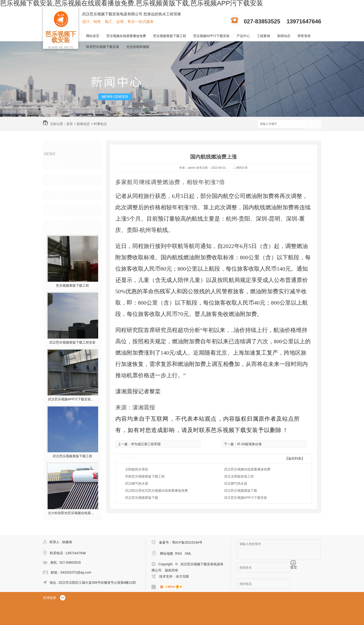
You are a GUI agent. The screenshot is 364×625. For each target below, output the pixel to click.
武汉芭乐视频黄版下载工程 (72, 456)
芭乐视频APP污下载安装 (211, 36)
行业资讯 (59, 180)
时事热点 (100, 124)
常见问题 (59, 195)
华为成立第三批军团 (146, 444)
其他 (54, 210)
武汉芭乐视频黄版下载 (241, 491)
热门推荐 (59, 225)
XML (188, 554)
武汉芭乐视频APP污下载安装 (246, 498)
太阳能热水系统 (137, 469)
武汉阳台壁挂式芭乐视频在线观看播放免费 (156, 491)
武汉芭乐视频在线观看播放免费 (247, 469)
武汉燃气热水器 (137, 483)
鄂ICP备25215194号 (187, 542)
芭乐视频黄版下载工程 (170, 36)
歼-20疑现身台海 (249, 444)
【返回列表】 (295, 458)
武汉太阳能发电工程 (239, 476)
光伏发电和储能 (138, 47)
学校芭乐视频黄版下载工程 (145, 476)
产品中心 (243, 36)
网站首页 (93, 36)
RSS (179, 554)
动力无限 (182, 576)
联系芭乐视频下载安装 (103, 47)
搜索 (313, 124)
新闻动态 (284, 36)
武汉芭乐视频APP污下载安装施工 (72, 399)
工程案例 (264, 36)
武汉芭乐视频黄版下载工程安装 (72, 342)
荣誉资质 (304, 36)
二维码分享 (241, 168)
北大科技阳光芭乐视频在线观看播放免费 (72, 513)
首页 (70, 124)
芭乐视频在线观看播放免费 (126, 36)
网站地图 (167, 554)
